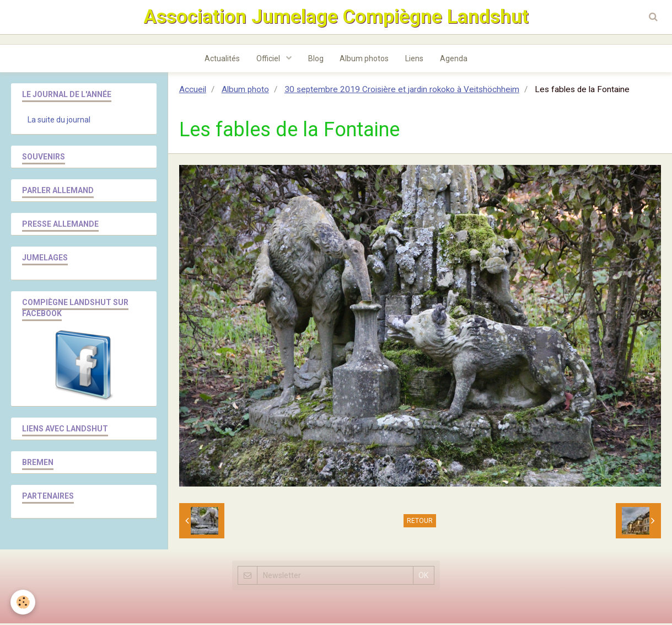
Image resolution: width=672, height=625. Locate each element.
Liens (415, 60)
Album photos (365, 60)
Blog (316, 60)
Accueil (193, 91)
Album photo (245, 91)
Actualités (222, 60)
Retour (420, 522)
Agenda (454, 60)
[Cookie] (23, 602)
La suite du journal (59, 121)
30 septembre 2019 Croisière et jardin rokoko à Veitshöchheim (402, 91)
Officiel (269, 60)
